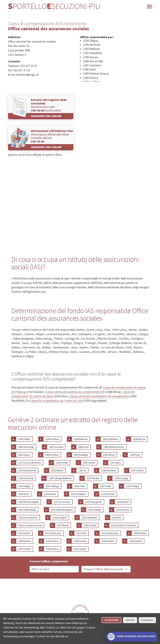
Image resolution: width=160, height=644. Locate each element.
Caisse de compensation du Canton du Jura (56, 401)
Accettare (111, 620)
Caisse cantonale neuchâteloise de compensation (100, 396)
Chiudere (147, 620)
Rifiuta (130, 620)
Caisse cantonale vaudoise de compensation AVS (75, 392)
